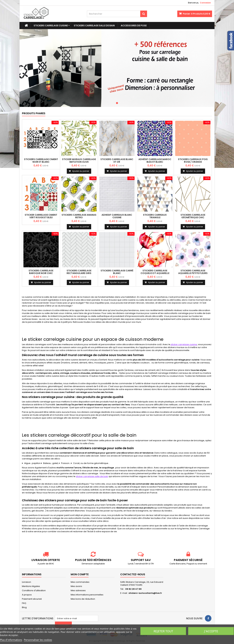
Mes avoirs (76, 586)
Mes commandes (80, 582)
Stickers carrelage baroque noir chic (41, 272)
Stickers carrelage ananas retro (79, 216)
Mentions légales (31, 586)
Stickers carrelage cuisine (51, 26)
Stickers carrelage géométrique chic (193, 216)
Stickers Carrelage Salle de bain (94, 26)
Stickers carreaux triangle (155, 216)
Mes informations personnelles (87, 595)
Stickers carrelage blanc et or (117, 161)
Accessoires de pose (134, 26)
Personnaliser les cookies (38, 640)
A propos (27, 595)
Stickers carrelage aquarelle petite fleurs (193, 272)
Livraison (26, 582)
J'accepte (211, 631)
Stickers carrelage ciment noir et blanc (41, 161)
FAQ (24, 603)
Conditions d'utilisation (34, 590)
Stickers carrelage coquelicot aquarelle (155, 272)
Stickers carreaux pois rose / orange (193, 161)
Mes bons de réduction (83, 599)
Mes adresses (78, 590)
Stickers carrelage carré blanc (117, 272)
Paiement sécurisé (32, 599)
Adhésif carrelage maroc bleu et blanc (155, 161)
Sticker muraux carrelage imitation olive (79, 161)
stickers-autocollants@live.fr (145, 593)
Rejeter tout (163, 631)
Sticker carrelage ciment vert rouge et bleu (41, 216)
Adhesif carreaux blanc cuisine (117, 216)
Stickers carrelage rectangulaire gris (79, 272)
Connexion (205, 3)
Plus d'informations (11, 640)
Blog (24, 607)
